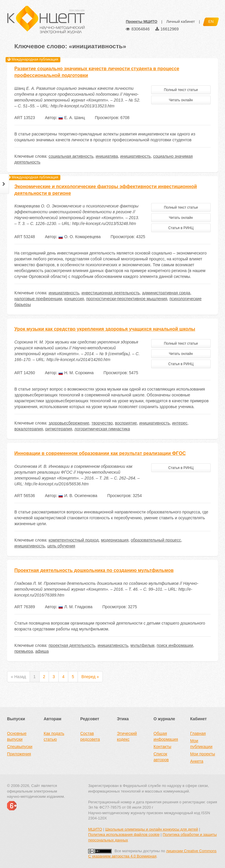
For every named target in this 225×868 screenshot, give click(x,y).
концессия (74, 299)
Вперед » (90, 677)
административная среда (166, 293)
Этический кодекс (127, 736)
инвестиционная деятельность (111, 293)
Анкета (197, 761)
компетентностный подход (74, 540)
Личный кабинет (180, 22)
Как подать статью (54, 736)
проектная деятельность (72, 645)
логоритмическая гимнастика (102, 429)
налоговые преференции (38, 299)
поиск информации (175, 645)
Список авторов (161, 757)
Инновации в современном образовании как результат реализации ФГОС (100, 453)
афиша (42, 651)
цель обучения (61, 546)
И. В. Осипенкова (78, 496)
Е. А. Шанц (72, 118)
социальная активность (71, 156)
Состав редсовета (90, 736)
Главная (198, 733)
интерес (180, 423)
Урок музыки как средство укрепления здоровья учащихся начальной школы (105, 329)
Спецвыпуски (20, 747)
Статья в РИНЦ (181, 228)
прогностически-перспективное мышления (127, 299)
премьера (24, 651)
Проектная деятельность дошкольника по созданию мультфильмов (94, 570)
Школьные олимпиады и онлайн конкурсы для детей (152, 829)
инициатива (107, 156)
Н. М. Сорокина (76, 373)
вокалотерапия (29, 429)
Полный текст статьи (181, 90)
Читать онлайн (181, 100)
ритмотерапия (59, 429)
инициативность (135, 156)
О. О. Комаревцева (79, 237)
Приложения (19, 754)
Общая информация (166, 736)
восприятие (126, 423)
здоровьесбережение (69, 423)
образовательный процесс (156, 540)
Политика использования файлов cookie (124, 835)
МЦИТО (95, 829)
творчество (102, 423)
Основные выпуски (17, 736)
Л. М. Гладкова (75, 607)
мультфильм (142, 645)
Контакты (162, 747)
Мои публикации (201, 744)
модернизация (115, 540)
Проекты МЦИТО (141, 22)
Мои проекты (203, 754)
